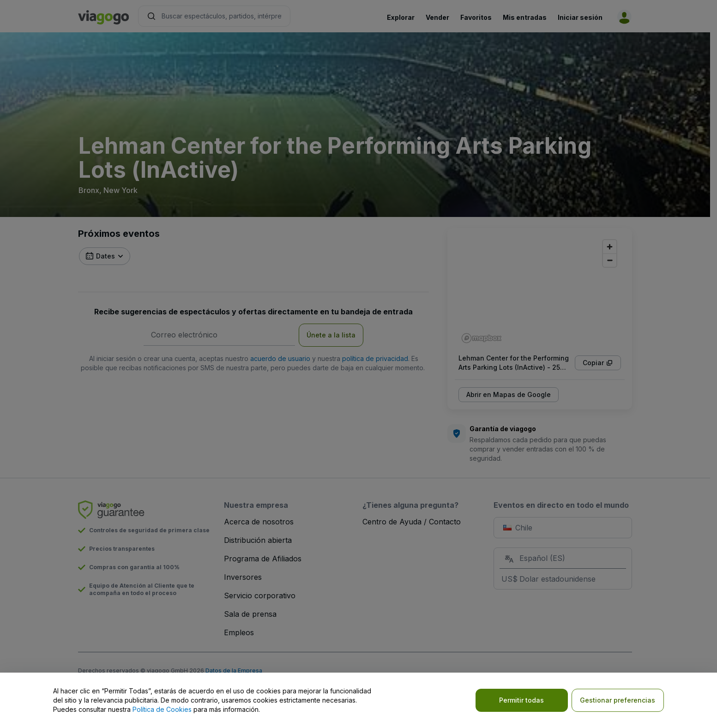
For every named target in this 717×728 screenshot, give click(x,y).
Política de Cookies (162, 709)
